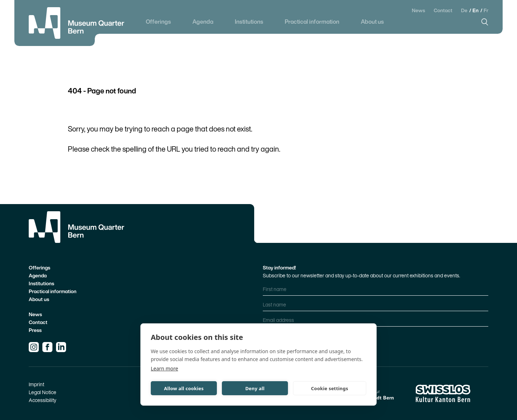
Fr (486, 10)
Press (35, 330)
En (476, 10)
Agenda (203, 22)
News (418, 10)
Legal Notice (43, 392)
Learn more (164, 368)
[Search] (485, 22)
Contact (443, 10)
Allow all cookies (184, 388)
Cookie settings (329, 388)
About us (372, 22)
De (465, 10)
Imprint (36, 384)
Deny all (255, 388)
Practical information (312, 22)
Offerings (158, 22)
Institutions (249, 22)
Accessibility (43, 400)
